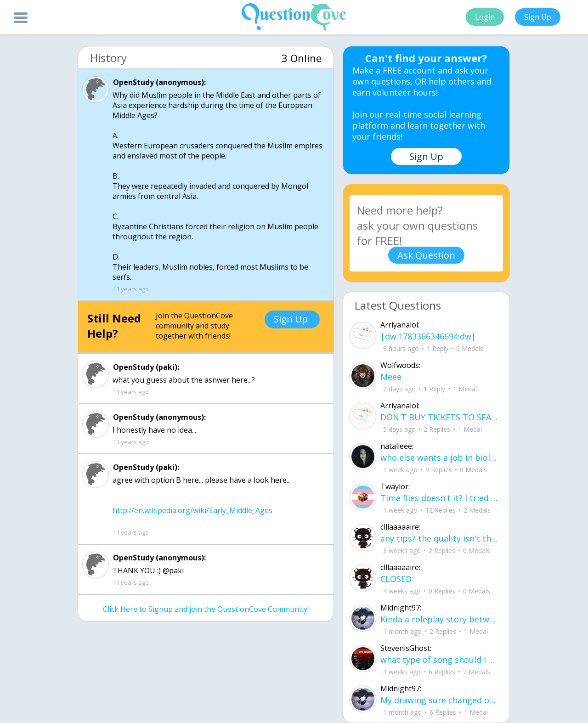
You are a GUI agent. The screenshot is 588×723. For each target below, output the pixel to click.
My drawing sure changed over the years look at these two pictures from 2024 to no (439, 700)
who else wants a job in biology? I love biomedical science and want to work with (439, 458)
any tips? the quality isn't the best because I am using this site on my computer (439, 538)
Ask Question (426, 255)
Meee (391, 377)
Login (485, 17)
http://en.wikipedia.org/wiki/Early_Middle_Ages (192, 510)
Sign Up (538, 17)
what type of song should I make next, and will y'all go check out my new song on (439, 660)
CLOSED (396, 579)
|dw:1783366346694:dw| (428, 336)
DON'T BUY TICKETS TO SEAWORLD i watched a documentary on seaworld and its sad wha (439, 417)
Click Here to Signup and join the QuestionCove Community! (206, 609)
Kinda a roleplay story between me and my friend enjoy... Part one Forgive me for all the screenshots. (439, 619)
